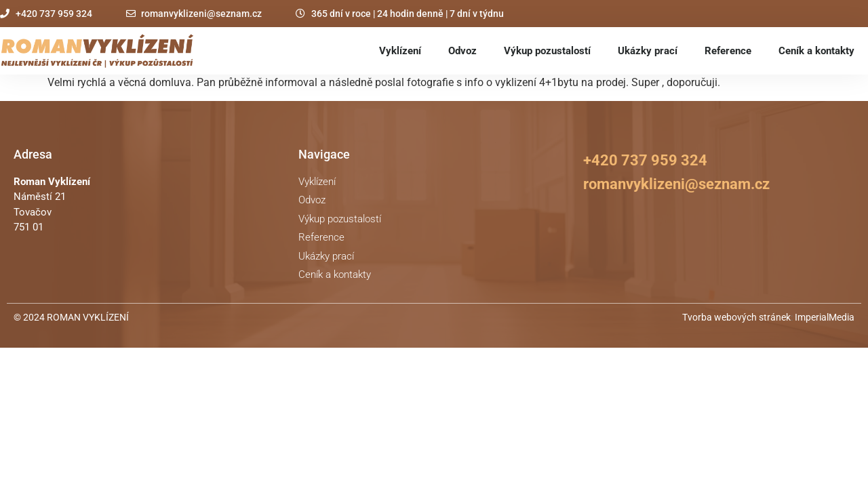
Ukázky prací (648, 51)
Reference (728, 51)
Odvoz (462, 51)
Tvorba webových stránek (736, 317)
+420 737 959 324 (645, 160)
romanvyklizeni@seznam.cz (676, 184)
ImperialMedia (825, 317)
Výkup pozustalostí (547, 51)
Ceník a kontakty (816, 51)
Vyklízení (400, 51)
